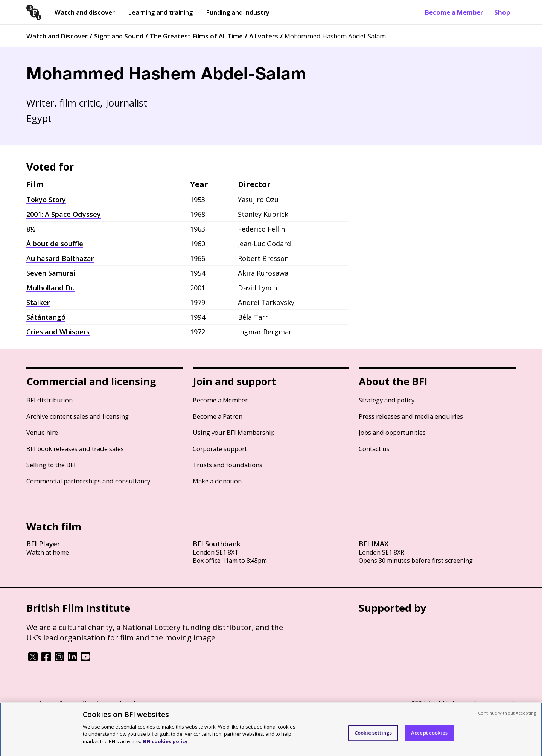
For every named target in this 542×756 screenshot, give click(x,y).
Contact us (374, 449)
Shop (502, 12)
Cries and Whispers (58, 332)
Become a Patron (218, 416)
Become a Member (454, 12)
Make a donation (217, 481)
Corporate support (220, 449)
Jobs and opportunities (392, 432)
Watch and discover (85, 12)
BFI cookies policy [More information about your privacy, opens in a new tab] (165, 745)
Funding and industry (238, 12)
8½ (31, 229)
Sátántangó (46, 317)
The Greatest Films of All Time (196, 36)
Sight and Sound (119, 36)
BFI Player (43, 544)
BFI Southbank (217, 544)
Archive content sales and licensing (78, 416)
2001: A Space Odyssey (64, 214)
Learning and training (160, 12)
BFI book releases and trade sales (75, 449)
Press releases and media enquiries (411, 416)
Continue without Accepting (507, 716)
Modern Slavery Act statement (147, 703)
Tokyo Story (46, 200)
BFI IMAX (374, 544)
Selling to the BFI (51, 465)
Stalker (38, 302)
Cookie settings (373, 736)
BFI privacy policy (47, 703)
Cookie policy (89, 703)
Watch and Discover (57, 36)
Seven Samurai (51, 273)
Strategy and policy (387, 400)
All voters (264, 36)
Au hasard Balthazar (60, 258)
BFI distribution (49, 400)
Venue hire (42, 432)
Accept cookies (429, 736)
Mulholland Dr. (50, 288)
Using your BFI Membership (234, 432)
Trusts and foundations (228, 465)
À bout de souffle (55, 244)
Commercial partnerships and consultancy (88, 481)
